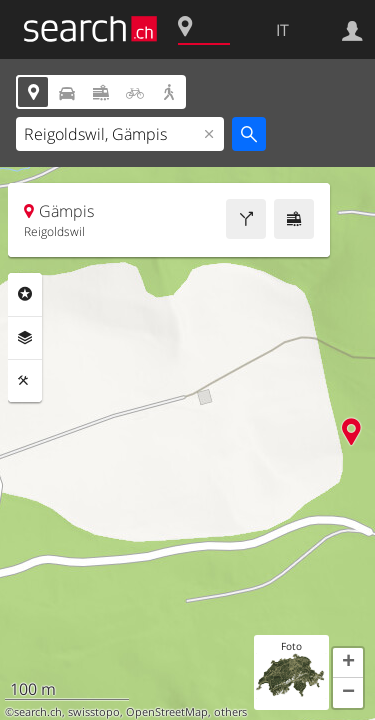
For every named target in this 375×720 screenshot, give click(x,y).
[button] (348, 663)
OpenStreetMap (167, 712)
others (230, 712)
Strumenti (25, 381)
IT (282, 30)
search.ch (38, 712)
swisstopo (94, 712)
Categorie (25, 294)
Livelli (25, 338)
